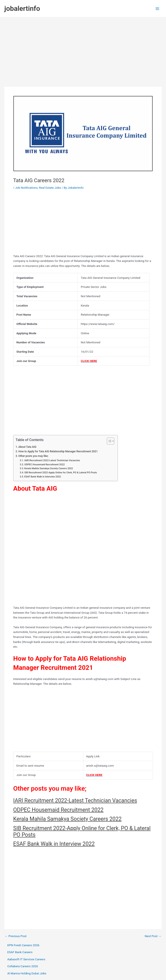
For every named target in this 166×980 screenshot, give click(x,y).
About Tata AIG (27, 447)
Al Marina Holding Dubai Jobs (27, 973)
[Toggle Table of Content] (108, 441)
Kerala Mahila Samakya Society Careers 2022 (49, 468)
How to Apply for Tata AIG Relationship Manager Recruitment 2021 (58, 451)
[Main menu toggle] (157, 9)
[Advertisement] (83, 50)
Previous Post (16, 936)
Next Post (153, 936)
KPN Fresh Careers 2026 (23, 945)
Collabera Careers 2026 (23, 966)
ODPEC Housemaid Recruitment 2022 (45, 465)
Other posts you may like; (33, 456)
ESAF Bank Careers (20, 952)
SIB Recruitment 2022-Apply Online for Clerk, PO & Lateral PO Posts (61, 473)
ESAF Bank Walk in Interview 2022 (43, 477)
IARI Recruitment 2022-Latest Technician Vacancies (52, 460)
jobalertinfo (22, 8)
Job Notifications (26, 188)
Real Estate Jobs (50, 188)
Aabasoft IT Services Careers (26, 959)
